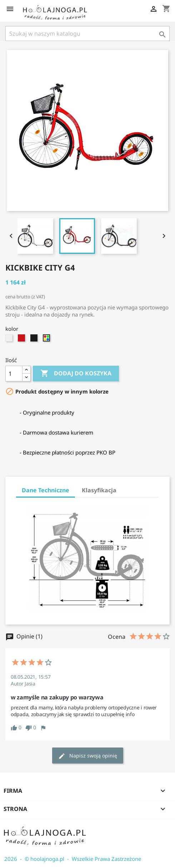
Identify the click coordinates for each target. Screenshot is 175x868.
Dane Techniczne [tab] (46, 490)
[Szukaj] (87, 34)
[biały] (10, 340)
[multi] (47, 340)
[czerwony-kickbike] (22, 340)
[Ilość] (14, 374)
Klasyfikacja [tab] (99, 490)
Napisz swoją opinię (88, 756)
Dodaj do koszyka (76, 374)
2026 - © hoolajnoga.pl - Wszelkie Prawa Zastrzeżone (71, 859)
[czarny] (35, 340)
